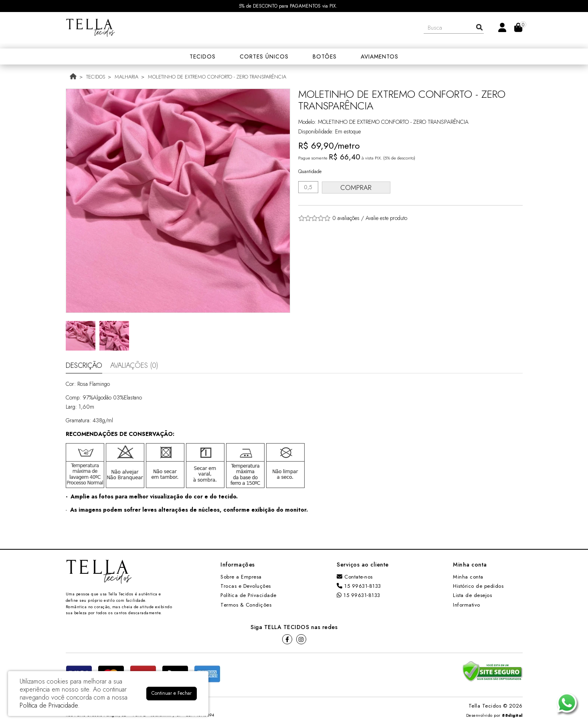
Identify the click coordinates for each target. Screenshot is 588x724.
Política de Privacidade (249, 595)
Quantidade (310, 171)
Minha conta (468, 577)
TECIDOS (96, 77)
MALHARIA (126, 77)
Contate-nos (355, 577)
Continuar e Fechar (172, 693)
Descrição (84, 365)
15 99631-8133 (359, 586)
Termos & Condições (246, 605)
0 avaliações (346, 218)
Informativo (467, 605)
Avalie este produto (386, 218)
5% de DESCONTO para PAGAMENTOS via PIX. (288, 6)
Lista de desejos (472, 595)
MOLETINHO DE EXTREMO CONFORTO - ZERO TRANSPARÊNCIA (217, 77)
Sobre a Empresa (241, 577)
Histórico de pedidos (478, 586)
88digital (512, 715)
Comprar (358, 188)
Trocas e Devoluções (246, 586)
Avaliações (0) (134, 365)
